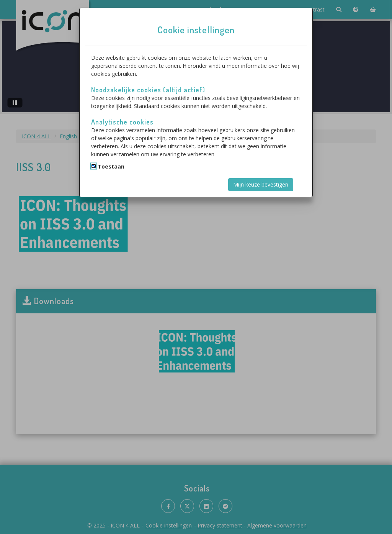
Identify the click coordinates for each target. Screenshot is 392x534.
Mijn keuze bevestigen (261, 184)
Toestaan (111, 166)
